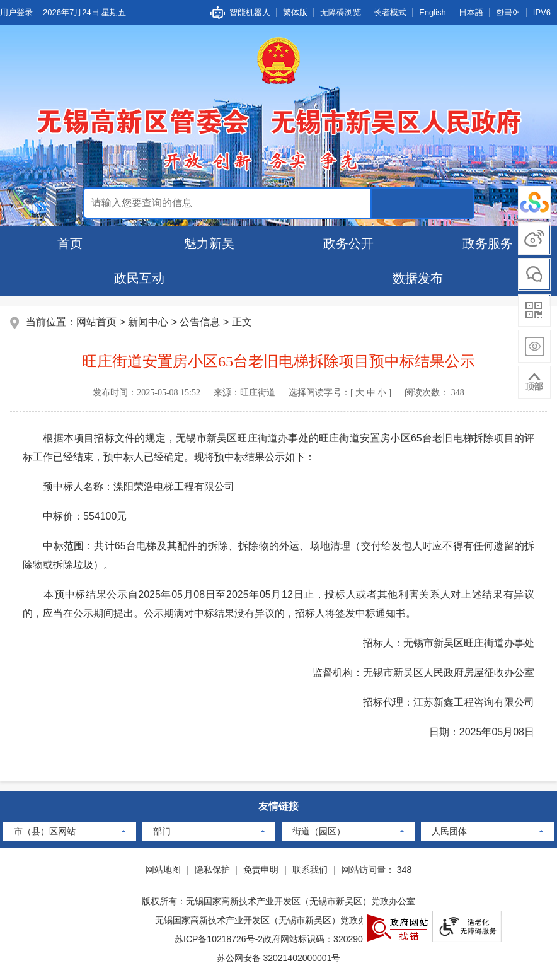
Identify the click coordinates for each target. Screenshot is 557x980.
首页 (70, 243)
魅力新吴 (209, 243)
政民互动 (139, 278)
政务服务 (488, 243)
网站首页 (96, 322)
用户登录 (16, 12)
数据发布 (418, 278)
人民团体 (449, 831)
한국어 (508, 12)
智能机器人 (250, 12)
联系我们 (310, 870)
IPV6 (542, 12)
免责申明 (261, 870)
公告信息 (200, 322)
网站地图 (163, 870)
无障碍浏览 (341, 12)
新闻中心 (148, 322)
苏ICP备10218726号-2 (219, 939)
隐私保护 (212, 870)
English (433, 12)
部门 (162, 831)
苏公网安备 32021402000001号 (279, 958)
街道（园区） (319, 831)
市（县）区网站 (45, 831)
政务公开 (348, 243)
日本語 (471, 12)
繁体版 (295, 12)
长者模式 (390, 12)
